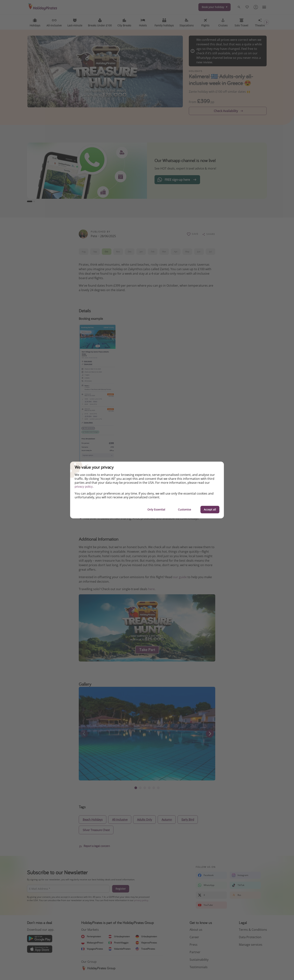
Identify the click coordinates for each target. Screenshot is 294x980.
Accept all (210, 509)
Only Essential (156, 509)
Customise (184, 509)
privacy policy (84, 487)
